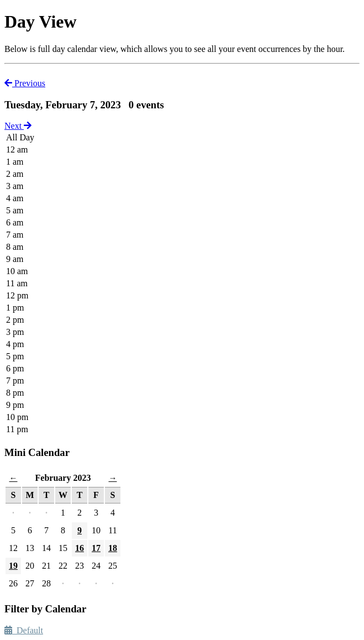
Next (18, 126)
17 (96, 548)
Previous (25, 83)
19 (13, 566)
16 (80, 548)
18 (113, 548)
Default (24, 630)
